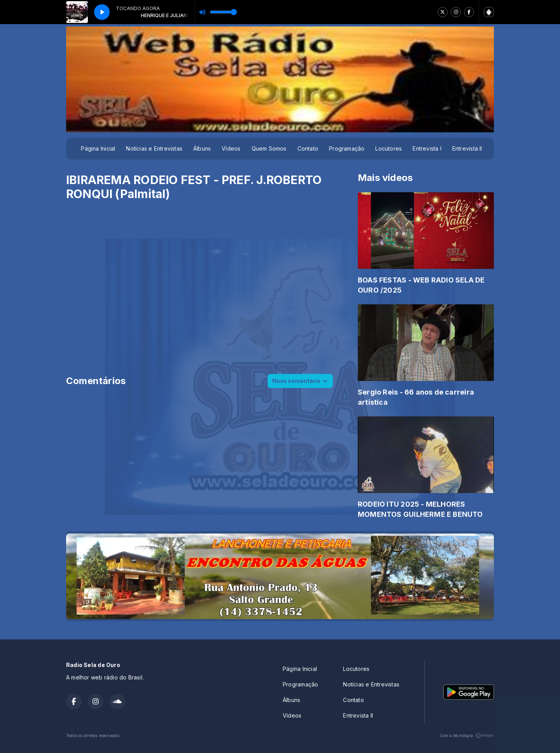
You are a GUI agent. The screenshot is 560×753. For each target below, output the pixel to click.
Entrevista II (467, 148)
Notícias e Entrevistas (154, 148)
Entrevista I (427, 148)
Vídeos (231, 148)
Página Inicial (98, 148)
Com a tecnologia (467, 735)
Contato (308, 148)
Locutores (388, 148)
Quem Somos (269, 148)
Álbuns (202, 148)
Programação (347, 148)
